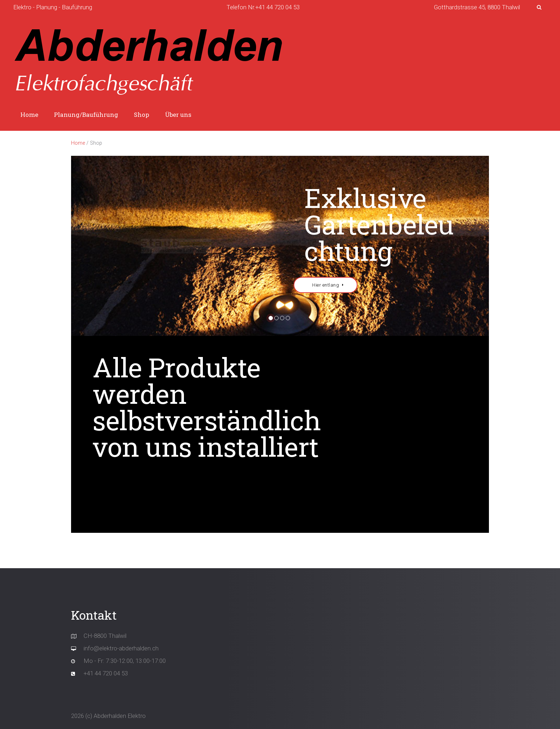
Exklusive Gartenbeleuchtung (379, 224)
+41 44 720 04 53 (106, 673)
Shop (142, 115)
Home (29, 115)
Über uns (178, 115)
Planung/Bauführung (86, 115)
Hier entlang (326, 285)
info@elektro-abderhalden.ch (121, 648)
